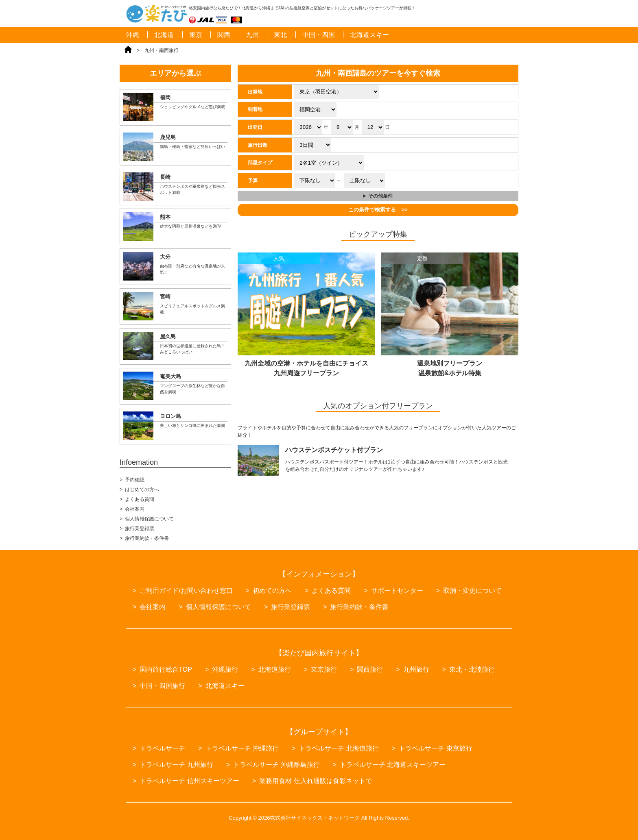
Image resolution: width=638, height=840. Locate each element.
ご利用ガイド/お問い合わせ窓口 (186, 591)
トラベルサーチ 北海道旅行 (339, 748)
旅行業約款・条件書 (147, 538)
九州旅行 (416, 669)
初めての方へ (272, 591)
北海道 (164, 35)
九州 (252, 35)
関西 (224, 35)
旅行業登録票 (140, 529)
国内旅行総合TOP (166, 669)
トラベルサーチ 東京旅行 (435, 748)
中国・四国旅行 (162, 686)
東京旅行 (324, 669)
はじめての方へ (142, 490)
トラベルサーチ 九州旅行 (176, 765)
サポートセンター (397, 591)
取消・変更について (472, 591)
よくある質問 (140, 499)
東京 (196, 35)
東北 (280, 35)
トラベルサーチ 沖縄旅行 (242, 748)
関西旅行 (370, 669)
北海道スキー (369, 35)
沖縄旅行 (225, 669)
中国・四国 (319, 35)
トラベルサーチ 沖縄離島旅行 (276, 765)
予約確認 (135, 480)
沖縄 (133, 35)
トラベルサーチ (162, 748)
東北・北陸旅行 (472, 669)
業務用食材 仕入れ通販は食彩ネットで (315, 781)
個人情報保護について (149, 519)
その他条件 (380, 196)
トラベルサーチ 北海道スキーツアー (393, 765)
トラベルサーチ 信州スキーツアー (189, 781)
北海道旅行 (275, 669)
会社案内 (135, 509)
